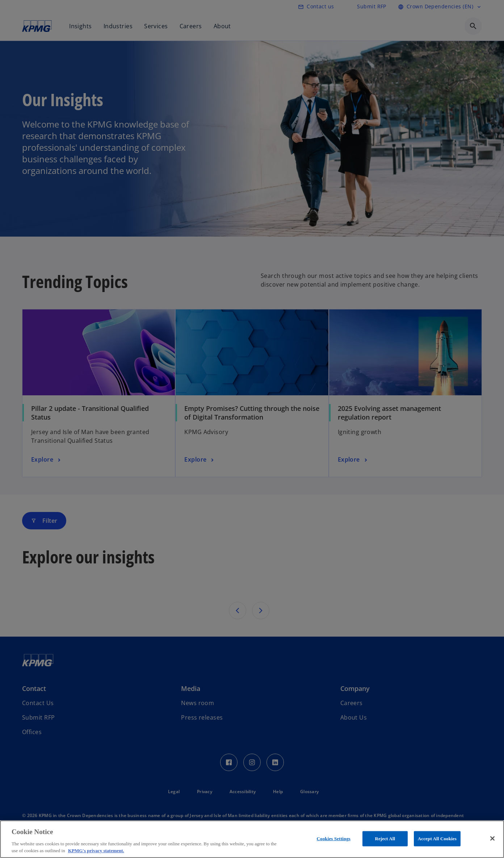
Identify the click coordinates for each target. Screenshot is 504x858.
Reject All (385, 839)
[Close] (492, 838)
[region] (252, 839)
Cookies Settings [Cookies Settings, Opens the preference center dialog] (334, 839)
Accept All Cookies (437, 839)
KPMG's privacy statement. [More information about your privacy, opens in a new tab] (96, 851)
